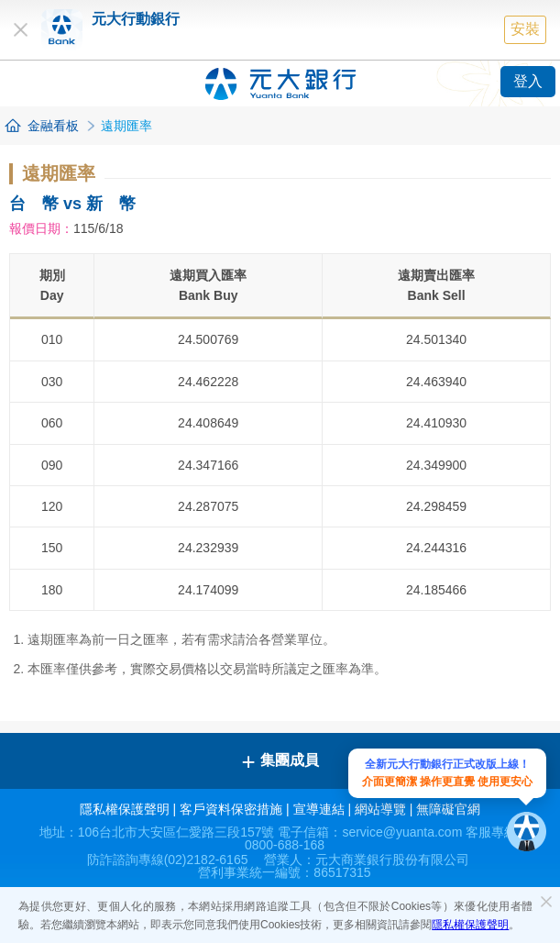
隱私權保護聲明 (470, 925)
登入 (528, 81)
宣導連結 (319, 809)
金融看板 (53, 126)
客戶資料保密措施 (231, 809)
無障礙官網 (448, 809)
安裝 (525, 29)
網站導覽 (380, 809)
